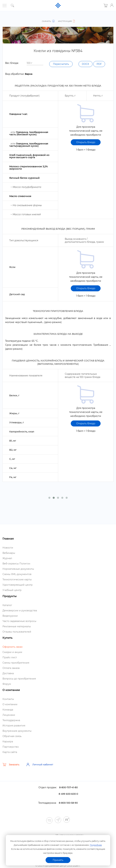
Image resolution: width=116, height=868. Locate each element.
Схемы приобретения (16, 669)
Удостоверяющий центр (18, 591)
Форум (7, 690)
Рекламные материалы (17, 632)
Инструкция (66, 21)
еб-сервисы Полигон (16, 570)
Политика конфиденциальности (58, 866)
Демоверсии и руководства (20, 616)
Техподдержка (11, 726)
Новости (8, 554)
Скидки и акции (12, 658)
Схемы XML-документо (17, 580)
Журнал (7, 564)
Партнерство (11, 753)
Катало (7, 611)
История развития (14, 732)
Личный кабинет (40, 771)
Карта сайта (10, 758)
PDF (29, 72)
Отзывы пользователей (17, 638)
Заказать (11, 771)
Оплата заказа (11, 674)
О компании (10, 710)
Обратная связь (12, 742)
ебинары (9, 559)
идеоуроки (10, 622)
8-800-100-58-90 (68, 809)
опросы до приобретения (19, 685)
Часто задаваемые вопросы (19, 627)
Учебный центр (12, 596)
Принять (58, 860)
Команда (8, 716)
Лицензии (9, 721)
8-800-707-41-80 (68, 793)
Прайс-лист (10, 663)
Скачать (49, 21)
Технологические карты (17, 585)
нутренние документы (17, 737)
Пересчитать (93, 64)
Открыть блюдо (86, 148)
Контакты (8, 705)
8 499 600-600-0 (68, 800)
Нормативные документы (18, 575)
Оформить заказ (12, 653)
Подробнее (96, 845)
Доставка (8, 679)
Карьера (8, 747)
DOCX (13, 72)
